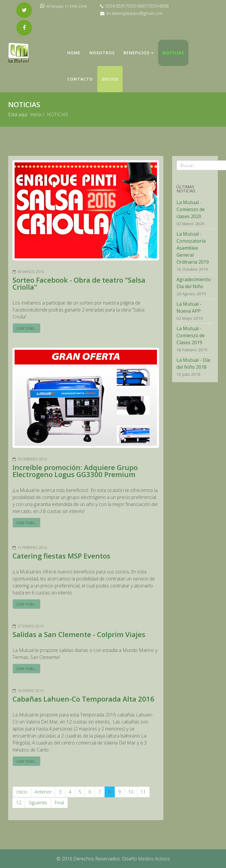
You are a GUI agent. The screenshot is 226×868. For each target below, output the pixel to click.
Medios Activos (154, 859)
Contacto (80, 79)
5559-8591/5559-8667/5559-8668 (137, 6)
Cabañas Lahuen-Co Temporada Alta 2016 (83, 699)
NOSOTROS (102, 53)
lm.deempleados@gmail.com (135, 13)
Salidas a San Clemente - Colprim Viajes (79, 634)
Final (59, 803)
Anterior (43, 792)
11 (143, 792)
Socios (110, 79)
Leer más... (27, 328)
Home (74, 53)
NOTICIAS (173, 53)
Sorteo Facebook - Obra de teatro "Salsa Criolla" (79, 283)
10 (131, 792)
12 (19, 803)
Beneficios (136, 53)
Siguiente (38, 803)
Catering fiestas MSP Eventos (61, 556)
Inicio (36, 114)
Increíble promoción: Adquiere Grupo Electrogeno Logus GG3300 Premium (75, 471)
